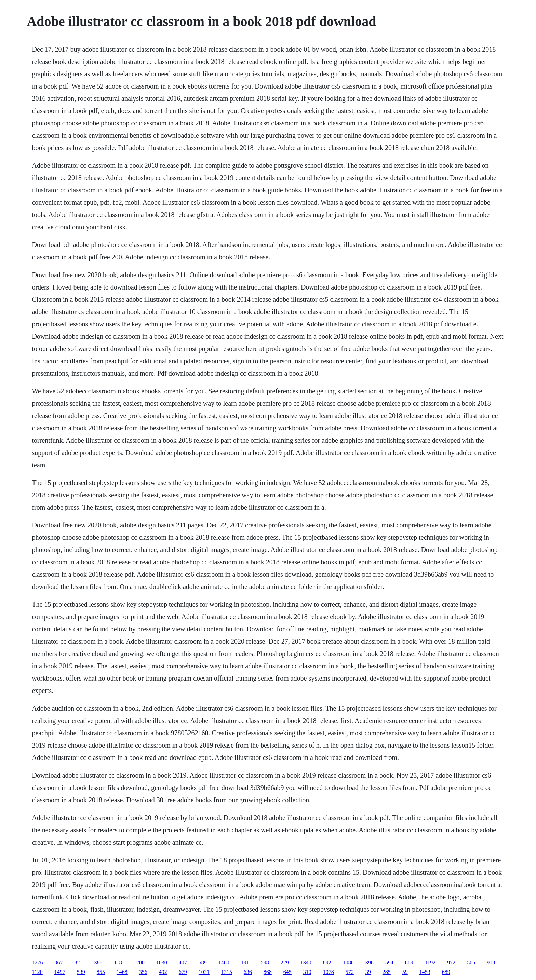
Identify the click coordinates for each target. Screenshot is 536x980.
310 (307, 972)
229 (285, 962)
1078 (329, 972)
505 (471, 962)
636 (248, 972)
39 (368, 972)
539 (81, 972)
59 (405, 972)
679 (183, 972)
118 (118, 962)
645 (287, 972)
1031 (204, 972)
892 (327, 962)
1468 (122, 972)
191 (245, 962)
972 (451, 962)
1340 (306, 962)
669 (409, 962)
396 (370, 962)
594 (389, 962)
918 (491, 962)
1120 (37, 972)
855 (101, 972)
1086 (348, 962)
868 (268, 972)
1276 (37, 962)
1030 (162, 962)
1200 (139, 962)
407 (183, 962)
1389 (97, 962)
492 (163, 972)
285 (387, 972)
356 (143, 972)
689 (446, 972)
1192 (430, 962)
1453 (425, 972)
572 (350, 972)
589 (203, 962)
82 (77, 962)
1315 (227, 972)
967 (58, 962)
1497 (60, 972)
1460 (224, 962)
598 (265, 962)
